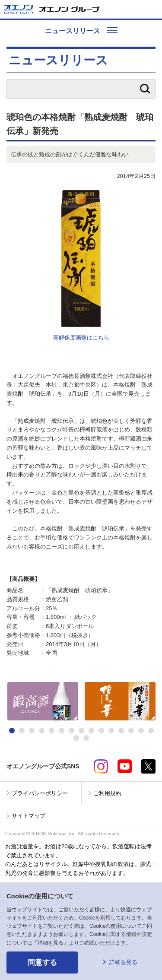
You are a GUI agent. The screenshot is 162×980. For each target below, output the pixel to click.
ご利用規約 (107, 793)
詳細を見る (123, 962)
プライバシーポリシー (40, 793)
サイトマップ (29, 816)
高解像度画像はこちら (81, 338)
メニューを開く (152, 9)
